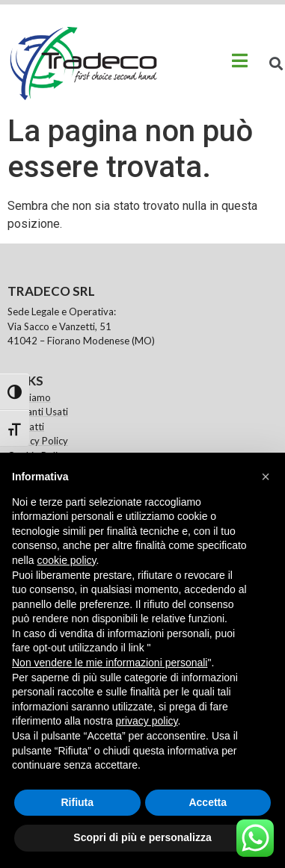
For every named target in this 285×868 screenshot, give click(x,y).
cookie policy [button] (66, 560)
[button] (266, 477)
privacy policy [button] (147, 721)
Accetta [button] (208, 802)
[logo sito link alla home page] (82, 63)
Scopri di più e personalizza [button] (142, 837)
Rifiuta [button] (77, 802)
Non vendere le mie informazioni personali (110, 663)
